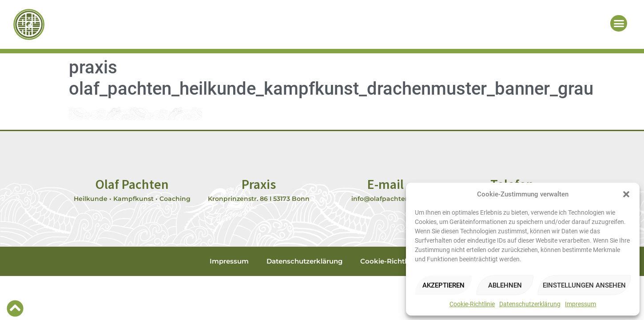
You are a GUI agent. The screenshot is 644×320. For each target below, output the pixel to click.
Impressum (580, 304)
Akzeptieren (443, 285)
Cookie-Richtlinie (472, 304)
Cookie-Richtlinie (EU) (397, 261)
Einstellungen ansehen (584, 285)
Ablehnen (505, 285)
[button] (626, 194)
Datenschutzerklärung (530, 304)
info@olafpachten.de (385, 199)
